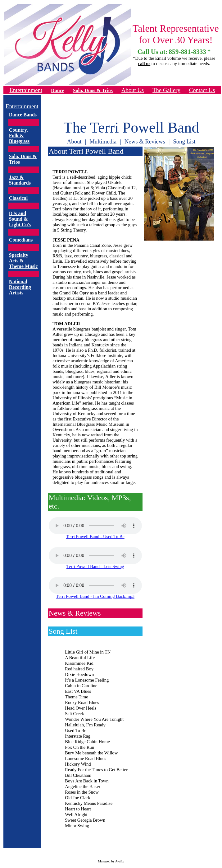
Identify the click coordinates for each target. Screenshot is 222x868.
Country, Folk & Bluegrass (19, 136)
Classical (18, 198)
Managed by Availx (111, 861)
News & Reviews (145, 141)
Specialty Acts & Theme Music (23, 261)
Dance (58, 90)
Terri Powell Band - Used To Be (95, 537)
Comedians (21, 240)
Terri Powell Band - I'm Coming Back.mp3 (95, 596)
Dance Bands (23, 115)
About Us (133, 90)
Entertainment (26, 90)
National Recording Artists (20, 287)
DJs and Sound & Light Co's (20, 219)
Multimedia (103, 141)
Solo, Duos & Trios (93, 90)
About (74, 141)
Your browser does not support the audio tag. (95, 526)
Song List (184, 141)
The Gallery (166, 90)
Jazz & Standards (20, 180)
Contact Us (202, 90)
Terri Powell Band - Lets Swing (95, 566)
